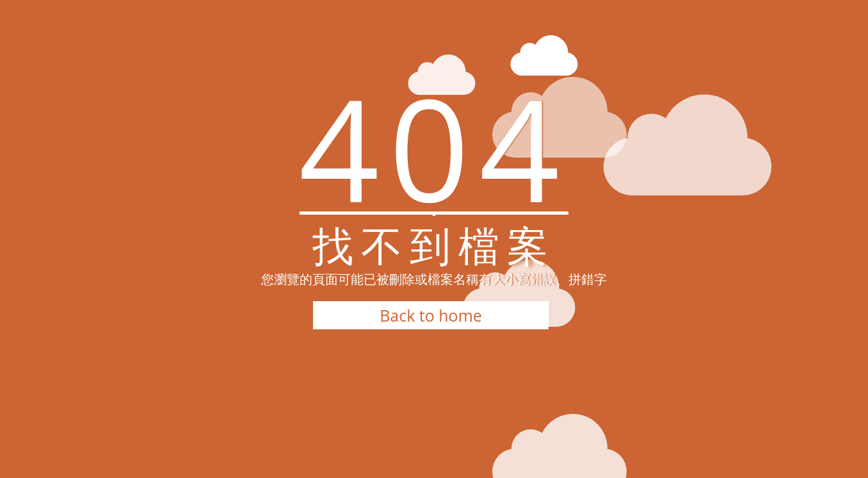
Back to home (431, 315)
